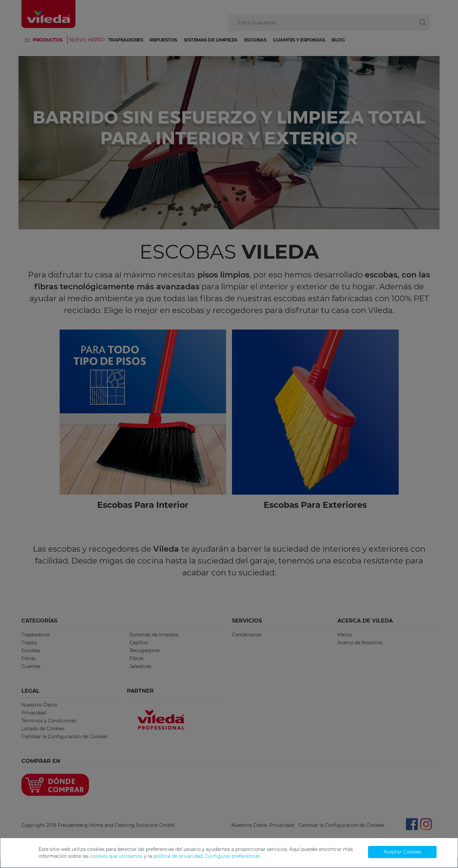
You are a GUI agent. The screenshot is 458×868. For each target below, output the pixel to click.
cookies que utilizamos (116, 856)
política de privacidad (178, 856)
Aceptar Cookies (402, 852)
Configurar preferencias (232, 856)
